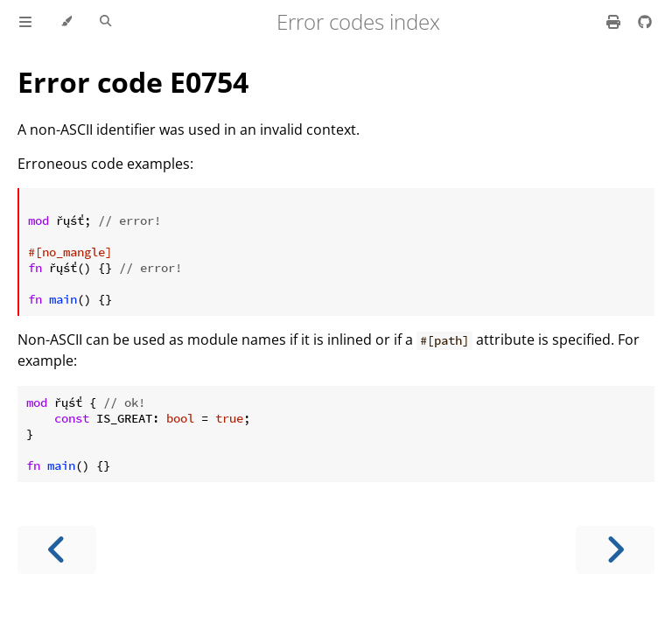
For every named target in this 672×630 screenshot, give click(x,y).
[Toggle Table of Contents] (25, 22)
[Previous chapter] (57, 550)
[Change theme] (66, 22)
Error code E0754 (133, 82)
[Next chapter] (615, 550)
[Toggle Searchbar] (105, 22)
